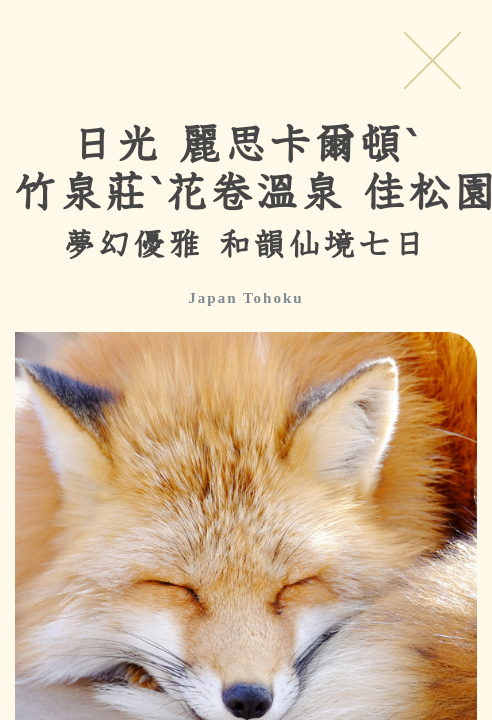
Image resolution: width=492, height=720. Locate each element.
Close (432, 60)
